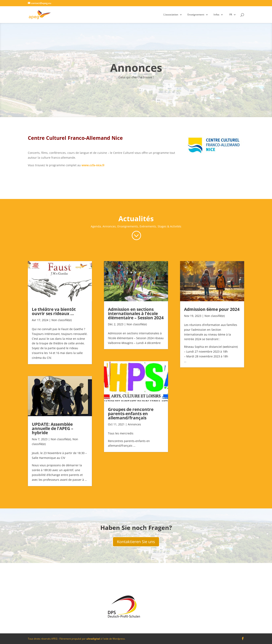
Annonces (134, 424)
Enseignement (196, 15)
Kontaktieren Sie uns (136, 542)
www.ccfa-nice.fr (93, 165)
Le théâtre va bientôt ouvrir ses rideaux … (54, 311)
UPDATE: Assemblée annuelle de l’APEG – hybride (53, 428)
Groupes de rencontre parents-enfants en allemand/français (131, 414)
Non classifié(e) (62, 320)
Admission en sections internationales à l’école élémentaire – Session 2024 (136, 313)
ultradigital (93, 639)
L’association (171, 15)
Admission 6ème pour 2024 (212, 309)
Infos (216, 15)
